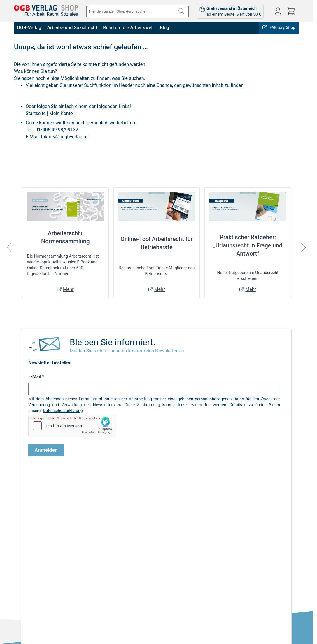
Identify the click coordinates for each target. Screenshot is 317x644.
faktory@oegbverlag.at (64, 137)
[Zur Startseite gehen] (46, 8)
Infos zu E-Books (78, 544)
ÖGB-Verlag (29, 28)
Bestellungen (150, 544)
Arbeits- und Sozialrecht (72, 28)
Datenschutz (25, 552)
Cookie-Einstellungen (33, 568)
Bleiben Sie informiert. (113, 342)
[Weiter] (304, 247)
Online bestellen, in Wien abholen (191, 499)
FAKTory (239, 499)
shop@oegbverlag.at (260, 553)
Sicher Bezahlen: (89, 620)
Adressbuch (149, 552)
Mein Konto (61, 113)
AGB (18, 535)
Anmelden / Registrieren (160, 535)
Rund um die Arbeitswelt (128, 28)
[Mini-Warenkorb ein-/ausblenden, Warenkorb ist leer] (291, 11)
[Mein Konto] (278, 11)
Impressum (24, 544)
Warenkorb (148, 560)
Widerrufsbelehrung (32, 560)
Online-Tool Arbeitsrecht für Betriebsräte (157, 243)
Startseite (36, 113)
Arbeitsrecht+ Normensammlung (65, 237)
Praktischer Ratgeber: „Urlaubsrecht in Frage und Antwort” (248, 245)
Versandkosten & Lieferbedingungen (96, 535)
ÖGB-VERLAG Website (276, 499)
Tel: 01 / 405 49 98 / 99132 (266, 560)
